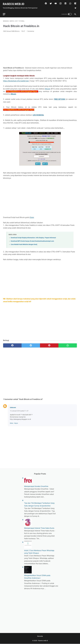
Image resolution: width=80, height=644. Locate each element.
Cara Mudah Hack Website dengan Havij (24, 244)
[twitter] (50, 3)
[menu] (4, 13)
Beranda (40, 636)
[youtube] (55, 3)
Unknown (13, 407)
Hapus (16, 422)
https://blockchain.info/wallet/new (16, 80)
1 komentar (30, 30)
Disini (32, 217)
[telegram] (75, 7)
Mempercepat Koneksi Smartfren (36, 486)
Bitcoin (48, 88)
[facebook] (45, 3)
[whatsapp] (70, 3)
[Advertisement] (40, 49)
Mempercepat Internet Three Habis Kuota (39, 528)
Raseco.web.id (14, 3)
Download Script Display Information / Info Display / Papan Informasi (33, 237)
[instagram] (60, 3)
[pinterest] (49, 345)
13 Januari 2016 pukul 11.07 (19, 410)
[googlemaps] (75, 3)
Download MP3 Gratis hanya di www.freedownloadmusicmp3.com (32, 240)
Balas (12, 422)
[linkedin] (65, 3)
